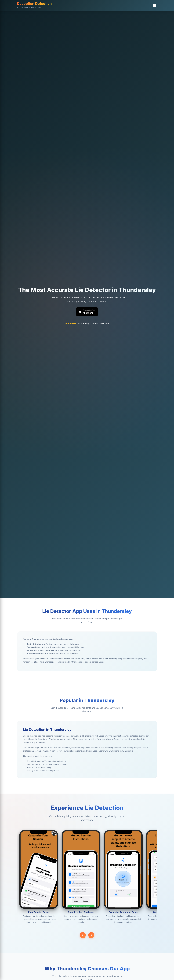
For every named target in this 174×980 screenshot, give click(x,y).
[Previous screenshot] (83, 935)
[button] (155, 6)
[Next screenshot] (91, 935)
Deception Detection (34, 4)
